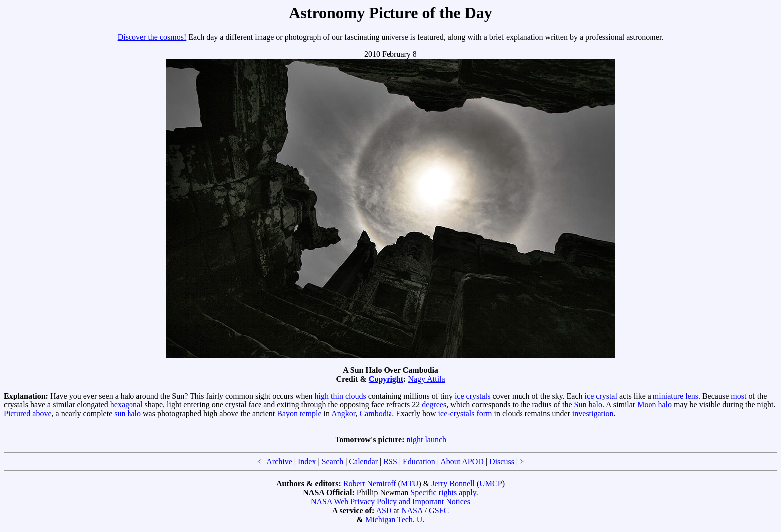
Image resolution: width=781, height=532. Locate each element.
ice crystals (473, 396)
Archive (279, 462)
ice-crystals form (465, 414)
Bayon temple (299, 414)
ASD (384, 510)
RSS (390, 462)
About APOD (462, 462)
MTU (410, 483)
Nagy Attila (426, 379)
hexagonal (127, 405)
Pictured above (28, 414)
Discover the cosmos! (152, 37)
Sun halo (588, 405)
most (738, 396)
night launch (427, 440)
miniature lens (676, 396)
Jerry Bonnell (453, 483)
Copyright (386, 379)
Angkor (343, 414)
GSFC (439, 510)
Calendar (363, 462)
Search (333, 462)
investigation (593, 414)
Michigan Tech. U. (395, 519)
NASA (412, 510)
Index (307, 462)
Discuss (502, 462)
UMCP (490, 483)
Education (419, 462)
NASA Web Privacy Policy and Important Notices (390, 501)
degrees (434, 405)
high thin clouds (340, 396)
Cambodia (376, 414)
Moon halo (654, 405)
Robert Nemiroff (370, 483)
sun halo (128, 414)
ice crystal (601, 396)
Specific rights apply (443, 492)
